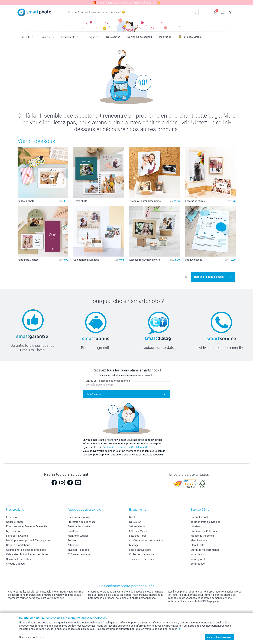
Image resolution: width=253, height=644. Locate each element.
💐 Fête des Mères (190, 37)
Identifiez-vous (199, 541)
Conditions (74, 531)
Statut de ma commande (205, 550)
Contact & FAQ (199, 517)
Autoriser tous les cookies (219, 637)
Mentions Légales (78, 536)
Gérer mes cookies (32, 637)
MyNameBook (14, 531)
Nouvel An (135, 522)
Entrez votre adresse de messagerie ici (108, 381)
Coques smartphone (18, 545)
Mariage (134, 545)
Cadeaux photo (15, 522)
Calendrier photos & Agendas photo (27, 554)
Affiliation (73, 545)
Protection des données (82, 522)
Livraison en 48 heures (204, 531)
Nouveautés (113, 37)
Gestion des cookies (80, 526)
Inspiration (165, 37)
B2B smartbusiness (79, 554)
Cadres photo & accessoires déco (26, 550)
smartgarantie (199, 559)
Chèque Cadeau (15, 564)
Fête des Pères (138, 536)
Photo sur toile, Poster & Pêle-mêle (27, 526)
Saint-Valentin (137, 526)
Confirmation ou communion (146, 541)
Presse (72, 541)
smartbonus (198, 564)
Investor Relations (78, 550)
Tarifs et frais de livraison (206, 522)
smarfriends (198, 554)
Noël (132, 517)
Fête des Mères (138, 531)
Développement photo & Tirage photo (28, 541)
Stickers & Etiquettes (19, 559)
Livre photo (13, 517)
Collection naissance (142, 554)
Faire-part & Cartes (17, 536)
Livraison (196, 526)
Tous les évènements (142, 559)
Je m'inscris (94, 394)
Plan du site (197, 545)
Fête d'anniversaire (140, 550)
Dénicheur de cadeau (140, 37)
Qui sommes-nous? (79, 517)
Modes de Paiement (202, 536)
